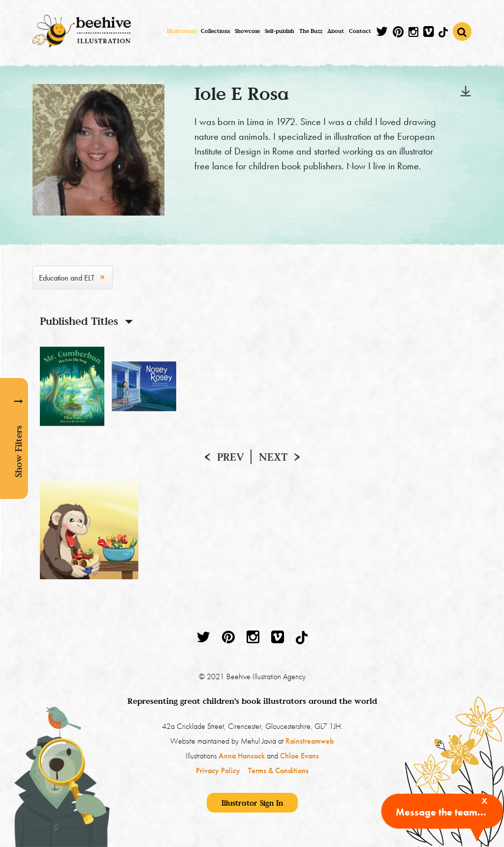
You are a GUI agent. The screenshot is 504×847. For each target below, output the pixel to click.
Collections (215, 31)
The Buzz (311, 31)
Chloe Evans (299, 756)
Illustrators (181, 31)
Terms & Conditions (278, 770)
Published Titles (79, 321)
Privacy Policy (218, 770)
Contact (360, 31)
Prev (231, 457)
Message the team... (441, 812)
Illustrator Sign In (252, 803)
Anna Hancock (242, 756)
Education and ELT (67, 278)
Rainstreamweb (310, 741)
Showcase (247, 31)
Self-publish (280, 31)
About (336, 31)
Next (273, 457)
